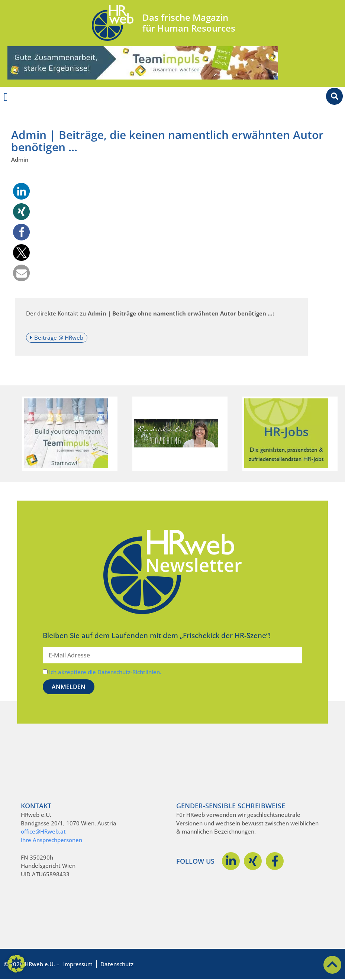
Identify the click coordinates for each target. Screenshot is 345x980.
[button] (21, 191)
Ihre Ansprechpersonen (51, 840)
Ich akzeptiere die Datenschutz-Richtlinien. (105, 672)
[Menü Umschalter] (6, 97)
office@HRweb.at (43, 831)
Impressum (78, 964)
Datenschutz (117, 964)
